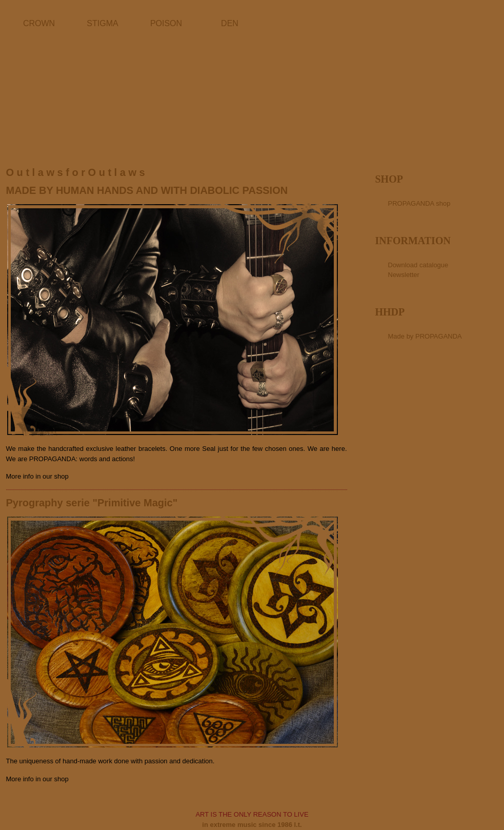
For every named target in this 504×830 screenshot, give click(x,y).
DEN (230, 23)
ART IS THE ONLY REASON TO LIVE (252, 814)
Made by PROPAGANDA (425, 336)
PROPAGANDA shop (419, 203)
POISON (166, 23)
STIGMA (102, 23)
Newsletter (404, 275)
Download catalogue (418, 265)
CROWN (39, 23)
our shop (56, 476)
